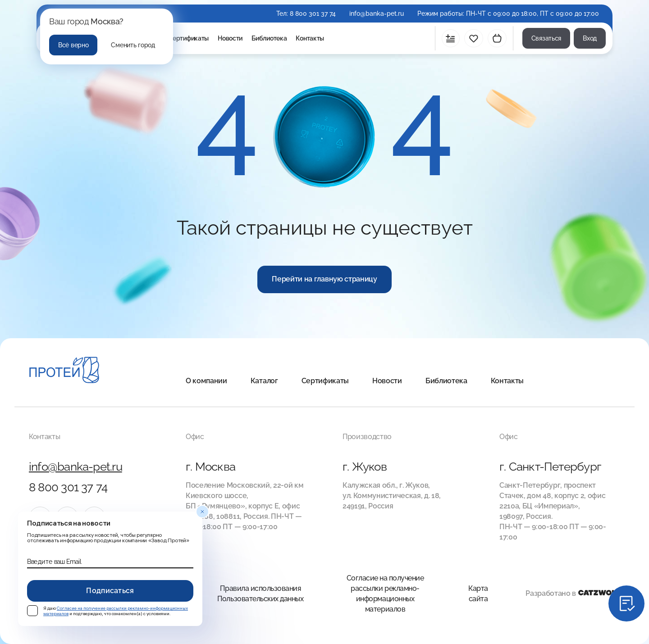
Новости (230, 38)
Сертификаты (188, 38)
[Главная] (64, 371)
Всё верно (73, 45)
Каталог (264, 381)
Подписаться (110, 591)
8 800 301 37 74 (313, 14)
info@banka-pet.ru (377, 14)
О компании (206, 381)
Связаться (546, 38)
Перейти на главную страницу (324, 279)
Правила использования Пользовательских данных (260, 594)
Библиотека (269, 38)
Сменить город (133, 45)
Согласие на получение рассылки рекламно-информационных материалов (385, 594)
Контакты (310, 38)
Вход (590, 38)
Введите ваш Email (54, 562)
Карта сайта (478, 594)
